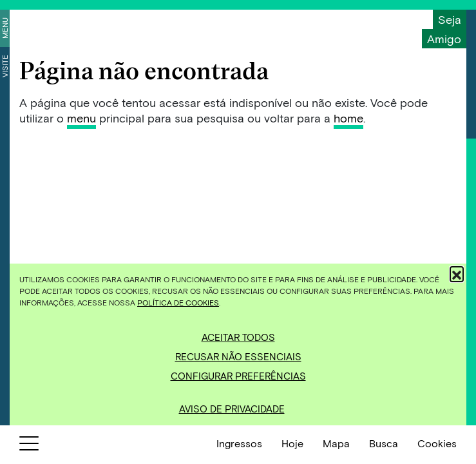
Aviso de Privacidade (232, 409)
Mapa (336, 443)
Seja (450, 19)
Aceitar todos (238, 337)
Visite (5, 66)
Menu (5, 28)
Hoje (292, 443)
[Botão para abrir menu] (29, 446)
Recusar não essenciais (238, 356)
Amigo (444, 39)
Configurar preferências (238, 376)
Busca (384, 443)
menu (81, 118)
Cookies (437, 443)
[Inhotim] (58, 27)
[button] (457, 273)
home (348, 118)
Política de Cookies (178, 302)
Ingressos (239, 443)
